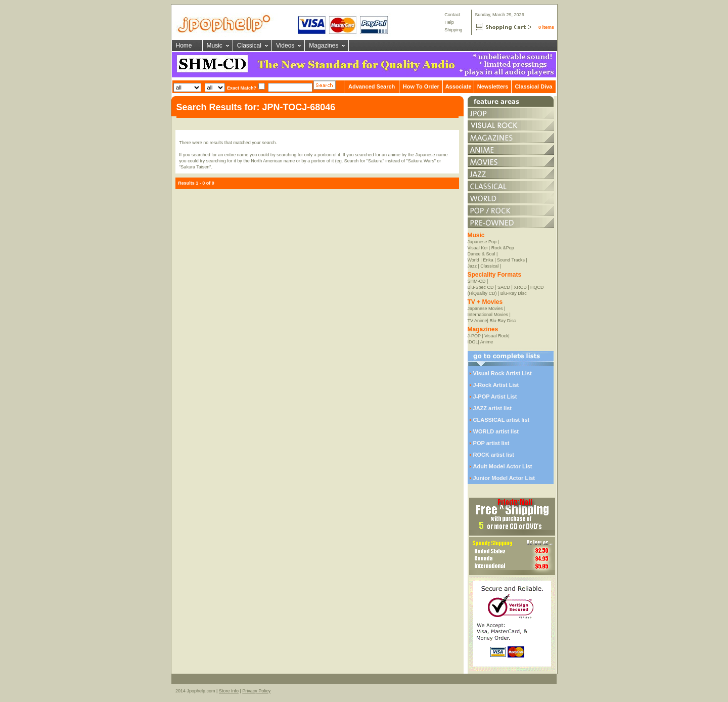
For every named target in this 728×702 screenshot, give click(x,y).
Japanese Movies (485, 309)
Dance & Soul (482, 254)
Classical (249, 46)
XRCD (520, 287)
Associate (459, 86)
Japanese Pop (482, 242)
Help (449, 22)
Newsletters (493, 86)
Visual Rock (496, 336)
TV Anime (477, 321)
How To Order (421, 86)
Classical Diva (533, 86)
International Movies (488, 315)
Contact (452, 15)
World (473, 260)
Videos (285, 46)
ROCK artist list (494, 455)
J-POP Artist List (495, 397)
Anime (487, 342)
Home (184, 46)
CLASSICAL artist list (502, 420)
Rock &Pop (503, 248)
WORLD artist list (496, 431)
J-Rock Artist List (496, 385)
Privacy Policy (256, 691)
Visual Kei (478, 248)
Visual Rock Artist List (503, 373)
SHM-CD (477, 281)
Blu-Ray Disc (514, 293)
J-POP (474, 336)
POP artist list (491, 443)
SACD (504, 287)
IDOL (473, 342)
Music (215, 46)
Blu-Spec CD (481, 287)
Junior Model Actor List (504, 478)
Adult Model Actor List (503, 466)
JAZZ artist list (492, 408)
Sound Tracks (511, 260)
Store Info (229, 691)
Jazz (472, 266)
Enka (488, 260)
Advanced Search (372, 86)
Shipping (453, 30)
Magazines (324, 46)
